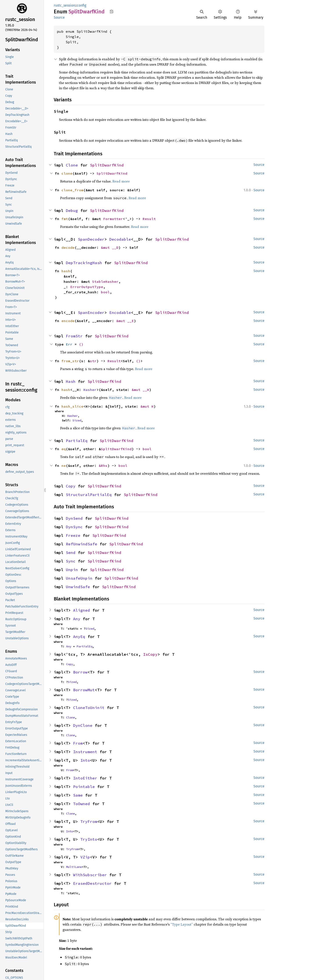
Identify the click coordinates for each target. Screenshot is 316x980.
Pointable (84, 787)
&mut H (147, 406)
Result (149, 219)
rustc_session (64, 5)
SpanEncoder (91, 313)
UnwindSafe (78, 587)
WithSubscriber (90, 875)
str (93, 361)
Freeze (73, 535)
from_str (70, 361)
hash (66, 271)
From (78, 743)
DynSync (74, 527)
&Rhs (103, 466)
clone (67, 173)
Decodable (120, 239)
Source (59, 17)
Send (71, 553)
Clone (72, 165)
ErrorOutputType (87, 287)
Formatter (113, 219)
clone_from (72, 190)
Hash (71, 381)
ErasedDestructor (92, 883)
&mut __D (110, 247)
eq (64, 449)
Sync (71, 561)
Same (78, 795)
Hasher (90, 390)
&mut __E (125, 321)
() (81, 344)
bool (105, 292)
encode (68, 321)
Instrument (85, 752)
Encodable (120, 313)
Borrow (80, 672)
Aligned (82, 610)
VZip (85, 857)
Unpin (72, 570)
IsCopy (150, 654)
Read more (121, 181)
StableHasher (105, 281)
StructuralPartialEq (89, 495)
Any (77, 619)
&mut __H (140, 390)
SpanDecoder (91, 239)
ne (64, 466)
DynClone (83, 725)
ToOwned (82, 804)
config (82, 5)
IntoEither (85, 778)
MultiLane (74, 867)
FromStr (74, 336)
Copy (71, 486)
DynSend (74, 518)
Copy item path (112, 11)
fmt (65, 219)
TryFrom (89, 821)
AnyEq (79, 637)
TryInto (89, 839)
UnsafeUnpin (79, 578)
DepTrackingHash (84, 263)
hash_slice (72, 406)
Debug (72, 211)
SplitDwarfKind (107, 165)
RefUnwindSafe (82, 544)
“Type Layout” (182, 924)
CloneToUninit (89, 708)
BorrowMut (84, 690)
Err (69, 344)
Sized (77, 420)
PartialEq (77, 441)
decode (68, 247)
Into (85, 760)
